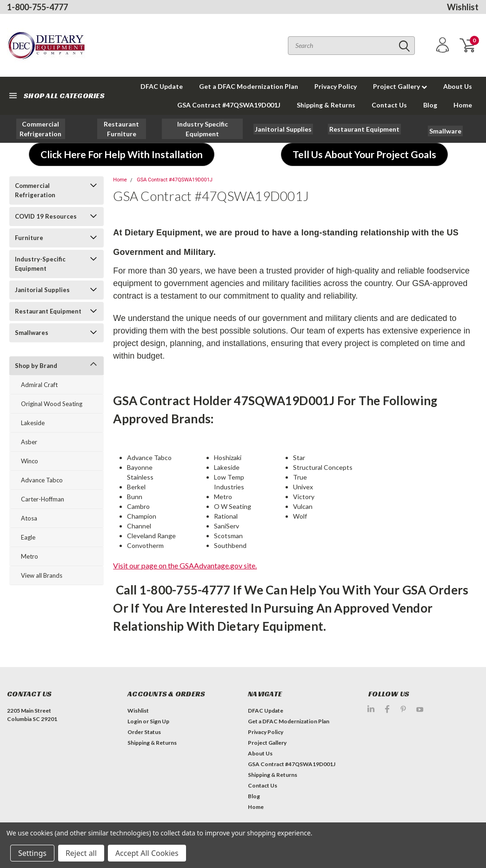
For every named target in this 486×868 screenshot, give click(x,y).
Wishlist (463, 7)
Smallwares (32, 333)
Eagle (28, 537)
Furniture (29, 238)
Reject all (81, 853)
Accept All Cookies (147, 853)
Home (463, 105)
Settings (32, 853)
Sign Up (160, 721)
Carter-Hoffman (43, 499)
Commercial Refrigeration (35, 190)
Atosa (29, 518)
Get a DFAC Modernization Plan (249, 86)
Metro (30, 556)
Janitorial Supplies (42, 290)
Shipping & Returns (326, 105)
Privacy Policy (336, 86)
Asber (29, 442)
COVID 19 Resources (46, 216)
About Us (458, 86)
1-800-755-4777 (37, 7)
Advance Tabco (42, 480)
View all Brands (42, 575)
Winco (30, 461)
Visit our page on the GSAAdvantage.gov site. (185, 565)
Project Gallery (400, 86)
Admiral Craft (39, 385)
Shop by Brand (36, 366)
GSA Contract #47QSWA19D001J (229, 105)
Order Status (144, 732)
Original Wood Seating (52, 404)
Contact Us (389, 105)
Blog (430, 105)
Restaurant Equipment (48, 311)
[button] (41, 129)
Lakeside (33, 423)
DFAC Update (162, 86)
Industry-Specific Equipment (40, 264)
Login (135, 721)
